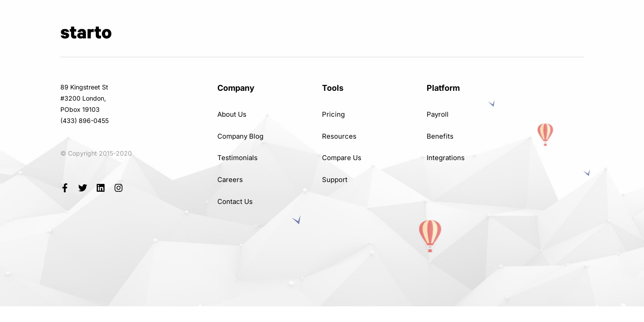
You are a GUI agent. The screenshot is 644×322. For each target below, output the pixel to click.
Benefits (440, 136)
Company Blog (240, 136)
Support (335, 180)
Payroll (438, 114)
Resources (339, 136)
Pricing (333, 114)
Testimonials (237, 158)
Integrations (446, 158)
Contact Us (235, 201)
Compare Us (342, 158)
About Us (232, 114)
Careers (230, 180)
